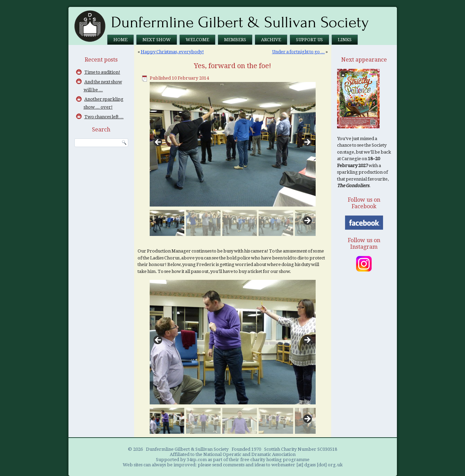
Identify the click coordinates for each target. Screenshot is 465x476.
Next (307, 221)
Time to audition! (102, 72)
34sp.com (197, 460)
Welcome (197, 40)
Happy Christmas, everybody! (172, 52)
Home (120, 40)
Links (345, 40)
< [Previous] (158, 143)
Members (235, 40)
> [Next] (307, 143)
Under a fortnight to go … (299, 52)
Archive (271, 40)
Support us (309, 40)
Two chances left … (104, 117)
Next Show (157, 40)
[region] (233, 159)
